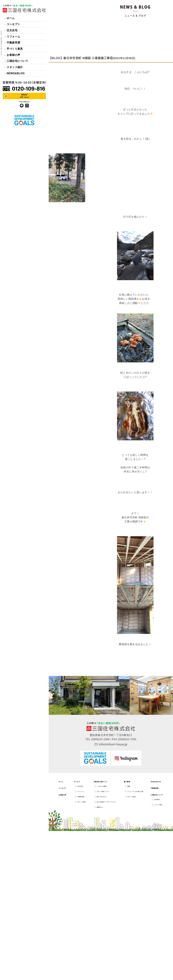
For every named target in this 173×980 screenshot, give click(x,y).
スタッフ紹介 (14, 67)
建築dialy (100, 807)
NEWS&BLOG (15, 73)
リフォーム (12, 37)
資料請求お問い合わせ (24, 96)
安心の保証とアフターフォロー (106, 802)
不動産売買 (12, 43)
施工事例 (127, 782)
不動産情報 (154, 788)
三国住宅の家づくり (100, 782)
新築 (129, 786)
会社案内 (157, 800)
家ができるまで (102, 797)
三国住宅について (16, 61)
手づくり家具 (14, 49)
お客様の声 (12, 55)
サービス (77, 782)
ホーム (10, 18)
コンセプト (12, 24)
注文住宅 (11, 30)
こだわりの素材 (102, 786)
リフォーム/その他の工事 (135, 792)
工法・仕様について (103, 792)
